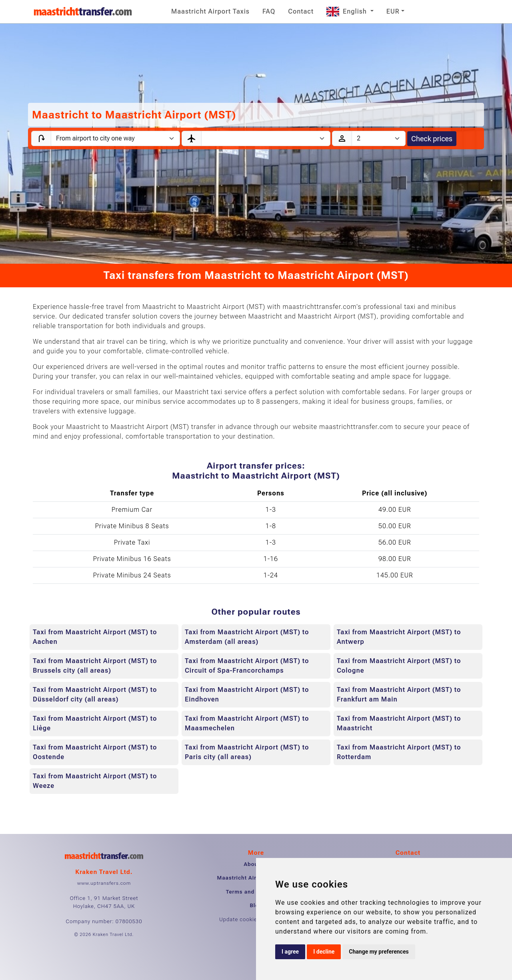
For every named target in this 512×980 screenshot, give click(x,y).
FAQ (269, 11)
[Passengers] (379, 138)
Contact (301, 11)
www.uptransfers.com (104, 883)
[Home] (83, 12)
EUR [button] (393, 11)
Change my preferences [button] (379, 952)
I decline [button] (324, 952)
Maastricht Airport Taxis (210, 11)
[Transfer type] (115, 138)
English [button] (348, 11)
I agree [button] (290, 952)
